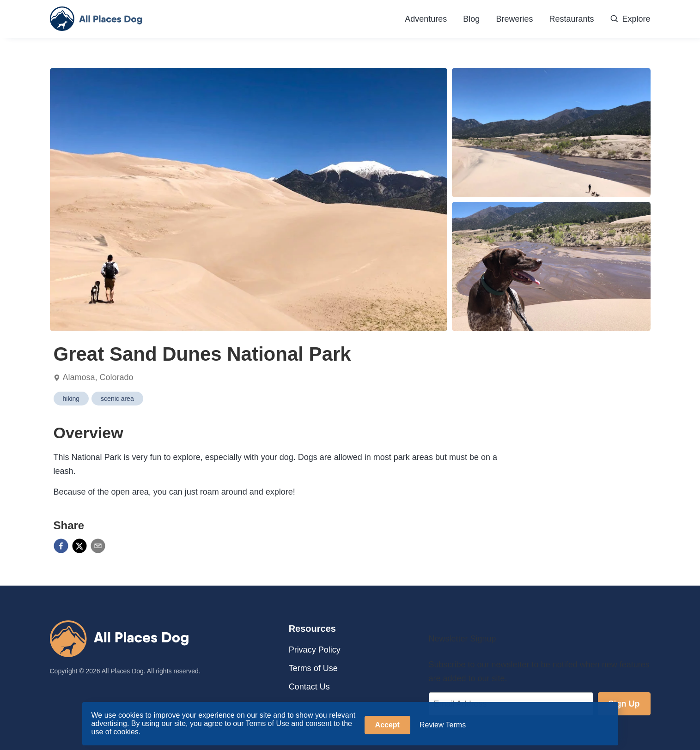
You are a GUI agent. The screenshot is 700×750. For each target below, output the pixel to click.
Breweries (514, 19)
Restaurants (571, 19)
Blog (471, 19)
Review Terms (443, 725)
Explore (630, 19)
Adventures (426, 19)
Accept (387, 725)
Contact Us (309, 687)
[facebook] (61, 547)
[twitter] (79, 547)
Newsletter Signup (463, 639)
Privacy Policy (315, 650)
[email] (98, 547)
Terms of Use (313, 668)
